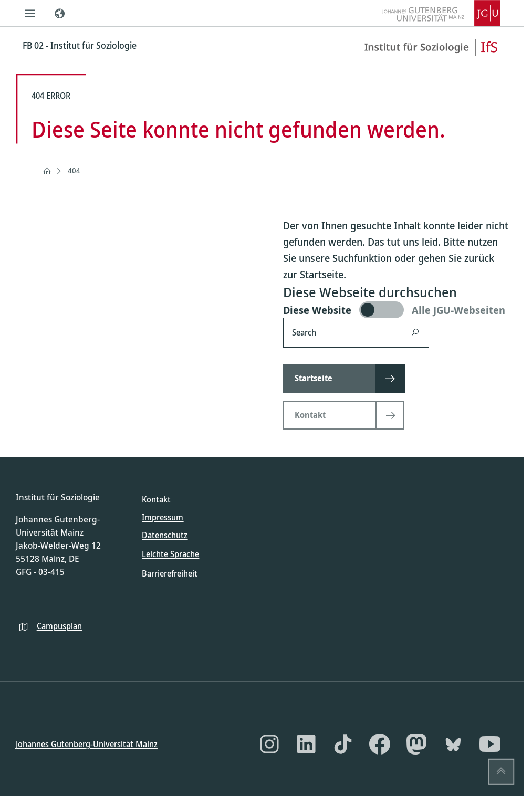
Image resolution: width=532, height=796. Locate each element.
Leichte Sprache (170, 554)
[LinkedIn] (306, 744)
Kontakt (156, 499)
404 (74, 170)
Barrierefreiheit (170, 573)
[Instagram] (269, 744)
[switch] (396, 310)
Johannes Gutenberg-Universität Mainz (87, 743)
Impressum (163, 517)
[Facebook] (380, 744)
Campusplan (59, 625)
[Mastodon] (416, 744)
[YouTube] (490, 744)
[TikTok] (343, 744)
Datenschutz (165, 535)
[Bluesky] (453, 744)
